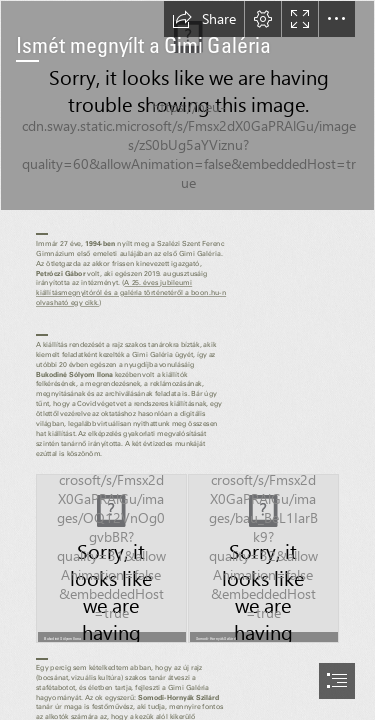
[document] (187, 360)
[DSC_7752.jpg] (187, 105)
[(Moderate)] (263, 558)
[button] (204, 19)
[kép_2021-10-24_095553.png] (111, 558)
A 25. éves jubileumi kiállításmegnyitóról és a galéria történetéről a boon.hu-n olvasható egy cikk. (131, 292)
